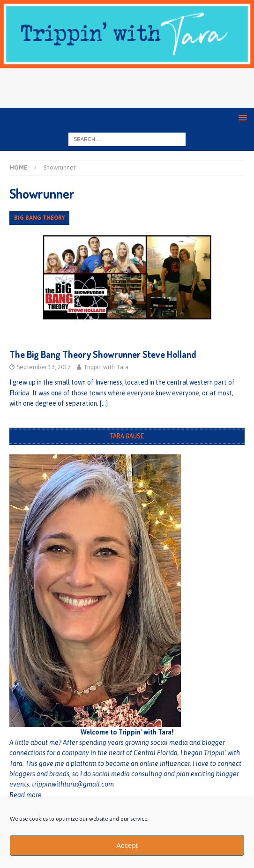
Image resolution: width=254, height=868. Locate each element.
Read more (26, 795)
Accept (127, 845)
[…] (104, 403)
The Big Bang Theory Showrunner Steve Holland (103, 354)
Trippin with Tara (106, 367)
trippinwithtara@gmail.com (73, 784)
